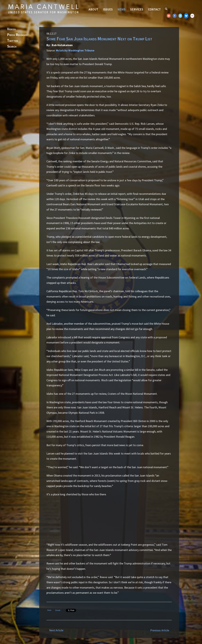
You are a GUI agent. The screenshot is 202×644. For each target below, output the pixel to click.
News (121, 9)
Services (137, 9)
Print (49, 610)
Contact (154, 9)
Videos (11, 29)
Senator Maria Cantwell (43, 9)
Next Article (56, 630)
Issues (108, 9)
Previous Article (160, 630)
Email (58, 610)
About (93, 9)
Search (12, 46)
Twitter (12, 41)
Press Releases (17, 35)
